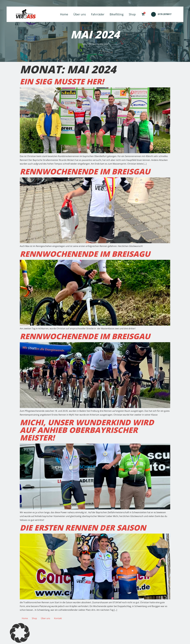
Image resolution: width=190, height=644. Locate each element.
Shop (132, 14)
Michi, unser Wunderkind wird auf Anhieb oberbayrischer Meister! (87, 430)
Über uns (80, 14)
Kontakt (58, 618)
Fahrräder (98, 14)
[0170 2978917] (153, 14)
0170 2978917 (165, 14)
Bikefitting (117, 14)
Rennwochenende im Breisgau (85, 171)
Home (64, 14)
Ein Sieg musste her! (62, 81)
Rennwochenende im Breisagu (85, 254)
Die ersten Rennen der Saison (83, 528)
